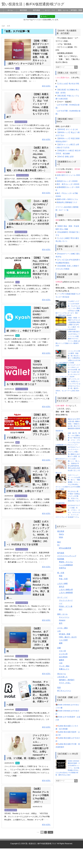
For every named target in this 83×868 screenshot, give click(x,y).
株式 (59, 542)
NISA (61, 537)
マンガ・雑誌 (64, 666)
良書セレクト (64, 669)
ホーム (10, 10)
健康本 (62, 660)
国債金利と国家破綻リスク (67, 202)
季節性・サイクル (66, 562)
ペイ (17, 72)
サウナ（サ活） (65, 683)
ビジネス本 (63, 654)
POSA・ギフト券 (66, 606)
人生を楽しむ (62, 677)
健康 (61, 643)
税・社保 (61, 573)
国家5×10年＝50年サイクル (67, 199)
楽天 (17, 455)
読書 (59, 648)
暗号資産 (37, 10)
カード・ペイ (50, 10)
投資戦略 (61, 559)
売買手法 (62, 568)
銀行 (61, 609)
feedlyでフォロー (47, 16)
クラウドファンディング (67, 556)
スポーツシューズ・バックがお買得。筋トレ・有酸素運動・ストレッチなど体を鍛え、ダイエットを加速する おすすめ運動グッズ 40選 (68, 482)
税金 (17, 783)
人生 (59, 631)
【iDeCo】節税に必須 (65, 157)
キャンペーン (64, 617)
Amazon (62, 620)
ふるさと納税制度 (66, 593)
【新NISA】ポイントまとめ (67, 129)
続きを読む (46, 89)
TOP (3, 26)
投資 (17, 349)
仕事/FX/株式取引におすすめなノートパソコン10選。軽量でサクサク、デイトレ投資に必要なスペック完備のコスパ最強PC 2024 (68, 339)
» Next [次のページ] (50, 852)
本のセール (62, 674)
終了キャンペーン (64, 691)
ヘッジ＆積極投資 (66, 565)
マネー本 (62, 651)
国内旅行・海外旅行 (67, 680)
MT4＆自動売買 (65, 548)
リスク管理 (63, 640)
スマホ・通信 (62, 628)
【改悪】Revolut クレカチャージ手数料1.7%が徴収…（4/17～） (41, 815)
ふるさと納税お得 (66, 590)
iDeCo (61, 534)
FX (58, 545)
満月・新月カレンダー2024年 (68, 184)
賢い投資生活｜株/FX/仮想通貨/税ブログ (33, 4)
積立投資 (23, 10)
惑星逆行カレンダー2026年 (67, 181)
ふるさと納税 (62, 584)
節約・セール (63, 10)
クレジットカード (21, 125)
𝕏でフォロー (32, 16)
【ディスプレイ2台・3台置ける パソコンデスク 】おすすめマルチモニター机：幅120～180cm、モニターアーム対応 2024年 (68, 386)
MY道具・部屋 (76, 10)
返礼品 (62, 587)
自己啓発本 (63, 657)
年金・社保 (63, 579)
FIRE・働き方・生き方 (68, 637)
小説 (61, 663)
